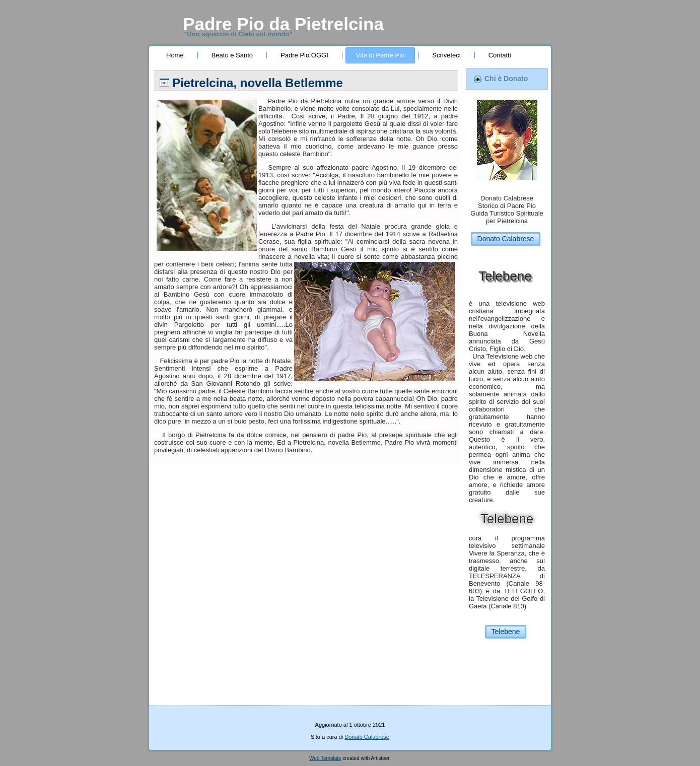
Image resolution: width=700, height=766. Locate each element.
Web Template (325, 758)
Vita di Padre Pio (380, 55)
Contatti (500, 55)
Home (175, 55)
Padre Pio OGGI (304, 55)
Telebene (506, 632)
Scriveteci (446, 55)
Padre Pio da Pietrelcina (283, 24)
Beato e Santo (232, 55)
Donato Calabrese (506, 239)
